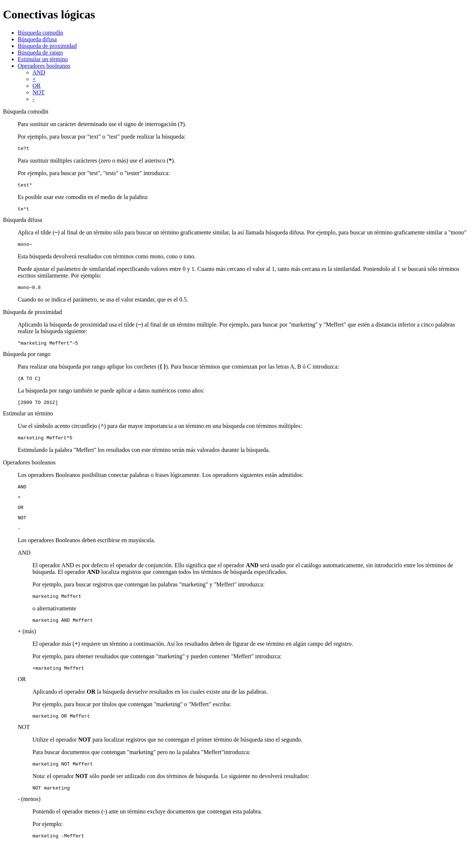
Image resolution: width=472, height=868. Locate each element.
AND (39, 72)
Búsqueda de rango (40, 53)
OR (37, 86)
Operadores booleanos (44, 66)
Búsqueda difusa (37, 39)
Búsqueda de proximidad (47, 46)
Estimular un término (43, 59)
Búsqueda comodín (40, 33)
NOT (39, 92)
